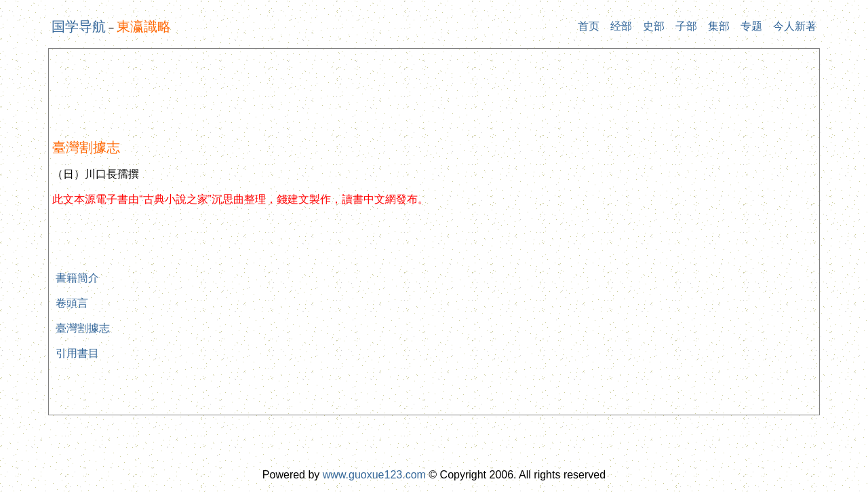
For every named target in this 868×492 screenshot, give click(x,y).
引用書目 (77, 353)
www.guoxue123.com (374, 475)
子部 (686, 26)
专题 (751, 26)
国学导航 (79, 26)
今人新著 (795, 26)
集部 (719, 26)
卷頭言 (72, 303)
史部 (654, 26)
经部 (621, 26)
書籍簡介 (77, 278)
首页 (589, 26)
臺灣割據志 (83, 328)
